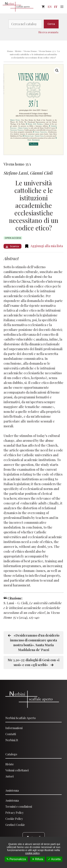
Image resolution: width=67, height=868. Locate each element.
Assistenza (12, 790)
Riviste (18, 51)
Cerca (51, 24)
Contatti (11, 734)
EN (50, 7)
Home (10, 51)
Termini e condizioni (19, 806)
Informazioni (14, 728)
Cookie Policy (14, 819)
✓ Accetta (54, 859)
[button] (57, 71)
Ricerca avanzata (48, 32)
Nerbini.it (12, 740)
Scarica (12, 246)
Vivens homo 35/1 (47, 51)
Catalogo (11, 754)
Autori (9, 776)
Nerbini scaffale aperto (21, 718)
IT (56, 7)
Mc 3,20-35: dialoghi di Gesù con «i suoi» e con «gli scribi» (33, 662)
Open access (13, 238)
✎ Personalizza (16, 859)
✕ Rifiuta (38, 859)
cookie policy (32, 853)
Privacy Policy (14, 813)
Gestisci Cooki (14, 825)
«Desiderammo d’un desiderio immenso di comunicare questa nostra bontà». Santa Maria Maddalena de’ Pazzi (34, 643)
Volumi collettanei (17, 770)
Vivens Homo (30, 51)
